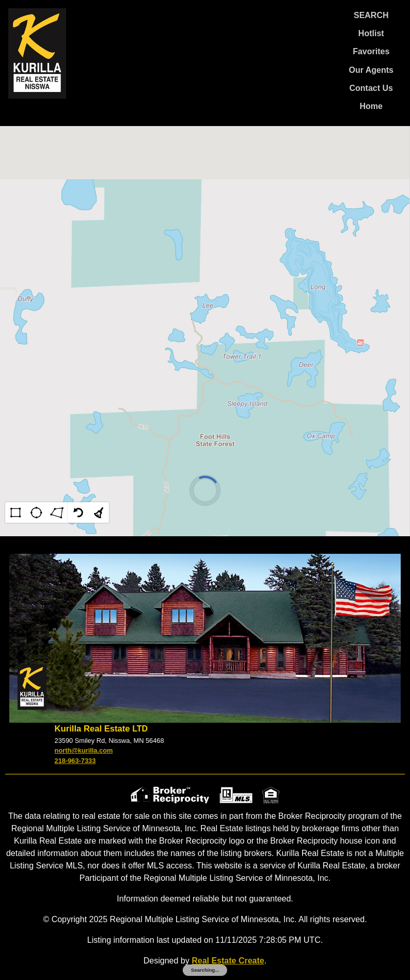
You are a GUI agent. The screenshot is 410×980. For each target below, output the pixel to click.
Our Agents (371, 70)
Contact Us (371, 88)
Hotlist (371, 33)
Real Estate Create (228, 961)
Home (371, 106)
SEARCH (371, 15)
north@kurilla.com (84, 750)
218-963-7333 (75, 761)
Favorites (371, 51)
